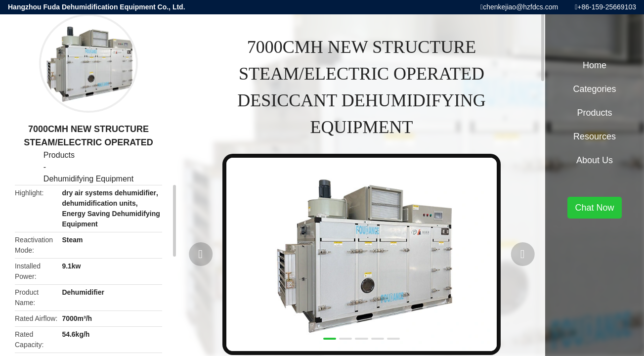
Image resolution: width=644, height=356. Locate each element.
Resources (595, 136)
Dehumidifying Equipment (88, 179)
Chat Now (594, 208)
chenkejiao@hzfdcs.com (520, 7)
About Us (595, 160)
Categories (594, 89)
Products (59, 155)
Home (595, 65)
